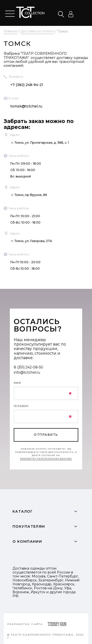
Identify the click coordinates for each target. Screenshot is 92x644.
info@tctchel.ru (27, 372)
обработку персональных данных (46, 458)
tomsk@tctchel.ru (26, 106)
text (30, 12)
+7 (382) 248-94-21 (27, 85)
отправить (46, 435)
